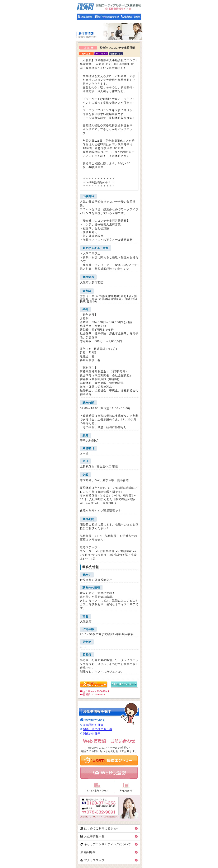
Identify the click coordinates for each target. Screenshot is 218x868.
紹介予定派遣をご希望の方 (107, 17)
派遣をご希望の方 (85, 17)
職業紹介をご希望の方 (131, 17)
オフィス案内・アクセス (97, 787)
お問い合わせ (126, 787)
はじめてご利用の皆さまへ (102, 828)
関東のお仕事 (92, 734)
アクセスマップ (94, 860)
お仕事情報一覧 (94, 836)
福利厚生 (90, 852)
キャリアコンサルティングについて (108, 844)
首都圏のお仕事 (93, 725)
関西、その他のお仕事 (98, 729)
